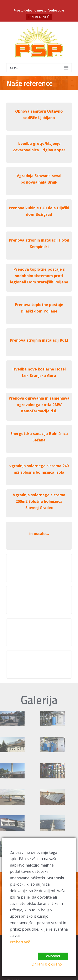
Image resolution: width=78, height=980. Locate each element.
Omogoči (53, 956)
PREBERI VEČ (39, 17)
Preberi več (20, 942)
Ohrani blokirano (47, 964)
